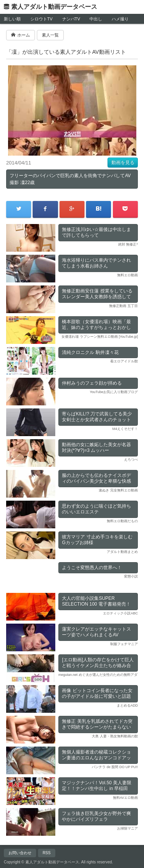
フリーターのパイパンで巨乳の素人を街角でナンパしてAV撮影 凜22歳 (70, 179)
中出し (96, 19)
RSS (47, 853)
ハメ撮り (120, 19)
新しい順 (12, 19)
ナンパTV (71, 19)
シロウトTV (41, 19)
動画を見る (123, 163)
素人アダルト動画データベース (54, 7)
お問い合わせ (20, 853)
